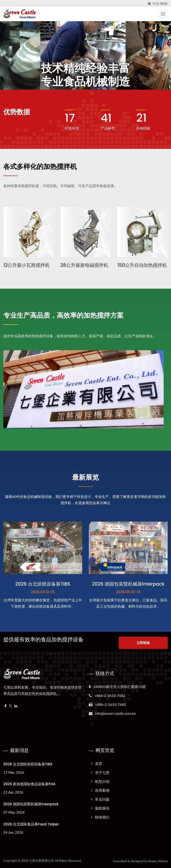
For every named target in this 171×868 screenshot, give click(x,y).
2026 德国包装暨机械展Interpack (31, 804)
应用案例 (102, 790)
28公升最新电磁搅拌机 (84, 265)
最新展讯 (102, 808)
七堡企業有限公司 (41, 861)
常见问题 (102, 799)
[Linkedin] (16, 706)
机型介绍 (102, 781)
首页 (99, 763)
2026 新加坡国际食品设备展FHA (29, 784)
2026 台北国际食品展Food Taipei (31, 824)
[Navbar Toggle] (163, 14)
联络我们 (102, 817)
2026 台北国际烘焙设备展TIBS (28, 764)
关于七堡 (102, 772)
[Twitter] (10, 706)
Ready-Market (158, 861)
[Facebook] (5, 706)
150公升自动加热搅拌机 (142, 265)
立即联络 (143, 643)
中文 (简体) (160, 4)
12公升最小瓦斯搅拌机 (26, 265)
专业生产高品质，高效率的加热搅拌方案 (63, 315)
